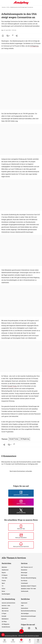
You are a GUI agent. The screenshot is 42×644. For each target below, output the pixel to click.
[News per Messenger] (21, 527)
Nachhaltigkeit (6, 594)
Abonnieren (5, 608)
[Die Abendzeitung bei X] (21, 511)
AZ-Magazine (6, 624)
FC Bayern (5, 575)
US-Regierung (34, 46)
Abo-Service (5, 611)
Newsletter (24, 570)
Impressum (24, 603)
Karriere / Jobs (6, 606)
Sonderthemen (6, 627)
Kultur (3, 589)
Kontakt (4, 616)
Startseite (4, 7)
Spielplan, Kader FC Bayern (29, 586)
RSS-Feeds (24, 575)
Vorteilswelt (24, 583)
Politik (8, 7)
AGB (22, 606)
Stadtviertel (5, 570)
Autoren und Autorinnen (8, 603)
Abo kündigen (25, 613)
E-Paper (4, 613)
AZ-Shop (4, 622)
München (4, 567)
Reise (3, 591)
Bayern (4, 573)
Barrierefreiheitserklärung (28, 611)
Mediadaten (5, 619)
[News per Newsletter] (21, 536)
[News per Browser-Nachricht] (21, 545)
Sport (3, 583)
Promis (4, 581)
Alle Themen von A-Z (27, 567)
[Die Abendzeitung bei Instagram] (21, 502)
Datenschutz (25, 608)
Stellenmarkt (25, 591)
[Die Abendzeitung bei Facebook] (21, 493)
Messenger (24, 573)
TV (3, 586)
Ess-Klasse (24, 581)
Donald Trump (12, 386)
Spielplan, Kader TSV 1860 (28, 589)
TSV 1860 (4, 578)
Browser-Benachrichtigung (29, 578)
